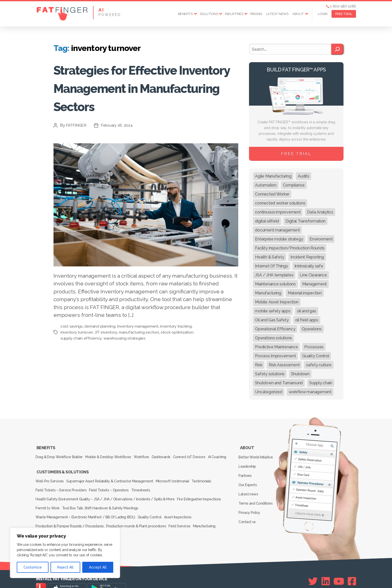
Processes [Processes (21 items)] (314, 347)
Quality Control (152, 509)
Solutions (209, 14)
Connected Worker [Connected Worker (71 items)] (272, 194)
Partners (246, 469)
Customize (33, 567)
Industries (234, 14)
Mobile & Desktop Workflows (112, 454)
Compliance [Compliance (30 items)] (294, 185)
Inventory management (139, 326)
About (298, 14)
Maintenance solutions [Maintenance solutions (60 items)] (275, 284)
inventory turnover (77, 332)
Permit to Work (48, 502)
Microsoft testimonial (178, 481)
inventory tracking (178, 326)
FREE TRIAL (344, 14)
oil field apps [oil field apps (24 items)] (307, 320)
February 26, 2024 (118, 125)
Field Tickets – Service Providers (62, 488)
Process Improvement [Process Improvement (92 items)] (275, 356)
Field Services (185, 516)
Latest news (277, 14)
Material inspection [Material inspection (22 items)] (305, 293)
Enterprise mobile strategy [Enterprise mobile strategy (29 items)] (279, 239)
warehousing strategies (124, 338)
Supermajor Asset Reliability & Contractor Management (113, 481)
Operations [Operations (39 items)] (312, 329)
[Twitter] (313, 568)
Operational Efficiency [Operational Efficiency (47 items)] (275, 329)
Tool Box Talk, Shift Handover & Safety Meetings (104, 502)
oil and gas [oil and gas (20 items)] (307, 311)
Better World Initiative (257, 454)
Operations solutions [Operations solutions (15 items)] (273, 338)
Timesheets (147, 488)
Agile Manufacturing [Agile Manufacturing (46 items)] (273, 176)
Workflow (148, 454)
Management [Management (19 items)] (314, 284)
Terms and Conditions (256, 490)
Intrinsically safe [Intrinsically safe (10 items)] (309, 266)
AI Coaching (46, 461)
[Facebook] (352, 568)
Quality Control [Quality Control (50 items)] (316, 356)
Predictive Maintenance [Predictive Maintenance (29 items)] (276, 347)
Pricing (256, 14)
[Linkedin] (326, 568)
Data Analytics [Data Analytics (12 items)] (320, 212)
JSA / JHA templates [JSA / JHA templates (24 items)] (274, 275)
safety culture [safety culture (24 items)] (319, 365)
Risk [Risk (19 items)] (259, 365)
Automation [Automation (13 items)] (266, 185)
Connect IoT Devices (202, 454)
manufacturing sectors (140, 332)
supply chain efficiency (81, 338)
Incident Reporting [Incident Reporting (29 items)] (307, 257)
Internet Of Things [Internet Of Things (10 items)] (271, 266)
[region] (65, 553)
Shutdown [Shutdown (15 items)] (300, 374)
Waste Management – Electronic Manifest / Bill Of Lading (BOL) (86, 509)
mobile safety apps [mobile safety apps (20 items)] (273, 311)
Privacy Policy (250, 498)
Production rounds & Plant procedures (139, 516)
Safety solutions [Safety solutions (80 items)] (270, 374)
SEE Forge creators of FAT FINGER (242, 577)
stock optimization (178, 332)
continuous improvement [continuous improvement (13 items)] (278, 212)
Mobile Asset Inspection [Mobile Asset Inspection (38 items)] (277, 302)
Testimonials (210, 481)
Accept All (98, 567)
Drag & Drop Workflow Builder (60, 454)
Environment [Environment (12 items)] (321, 239)
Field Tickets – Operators (112, 488)
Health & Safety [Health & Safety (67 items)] (269, 257)
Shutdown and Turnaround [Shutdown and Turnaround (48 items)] (279, 383)
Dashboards (171, 454)
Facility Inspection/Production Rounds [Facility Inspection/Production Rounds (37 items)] (290, 248)
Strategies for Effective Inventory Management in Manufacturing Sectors (146, 87)
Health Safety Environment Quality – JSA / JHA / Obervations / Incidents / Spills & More (105, 495)
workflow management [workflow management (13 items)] (310, 392)
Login (323, 14)
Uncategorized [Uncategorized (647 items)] (269, 392)
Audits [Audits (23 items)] (303, 176)
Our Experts (249, 476)
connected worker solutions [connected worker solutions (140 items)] (280, 203)
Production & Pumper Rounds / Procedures (70, 516)
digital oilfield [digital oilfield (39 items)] (267, 221)
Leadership (248, 461)
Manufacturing (213, 516)
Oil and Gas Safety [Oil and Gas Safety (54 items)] (272, 320)
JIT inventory (106, 332)
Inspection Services (52, 523)
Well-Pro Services (51, 481)
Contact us (248, 505)
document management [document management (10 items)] (277, 230)
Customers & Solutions (62, 474)
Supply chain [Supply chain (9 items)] (321, 383)
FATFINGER (77, 125)
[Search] (337, 49)
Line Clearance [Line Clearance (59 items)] (313, 275)
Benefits (185, 14)
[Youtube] (339, 568)
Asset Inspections (183, 509)
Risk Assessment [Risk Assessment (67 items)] (284, 365)
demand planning (100, 326)
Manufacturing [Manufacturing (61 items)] (268, 293)
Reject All (65, 567)
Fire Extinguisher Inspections (201, 495)
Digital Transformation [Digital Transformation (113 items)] (305, 221)
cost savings (72, 326)
